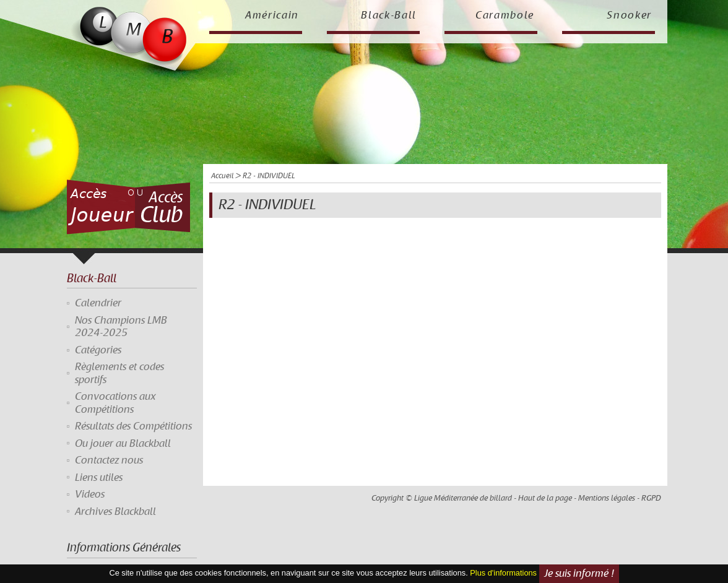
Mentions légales (607, 498)
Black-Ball (389, 15)
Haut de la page (545, 498)
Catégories (98, 350)
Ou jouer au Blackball (123, 444)
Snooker (629, 15)
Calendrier (98, 303)
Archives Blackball (115, 512)
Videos (90, 494)
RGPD (651, 498)
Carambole (505, 15)
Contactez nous (109, 460)
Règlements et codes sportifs (119, 373)
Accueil (222, 176)
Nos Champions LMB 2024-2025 (121, 327)
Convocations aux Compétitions (115, 403)
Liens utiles (99, 478)
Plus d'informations (503, 573)
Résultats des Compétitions (133, 426)
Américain (272, 15)
